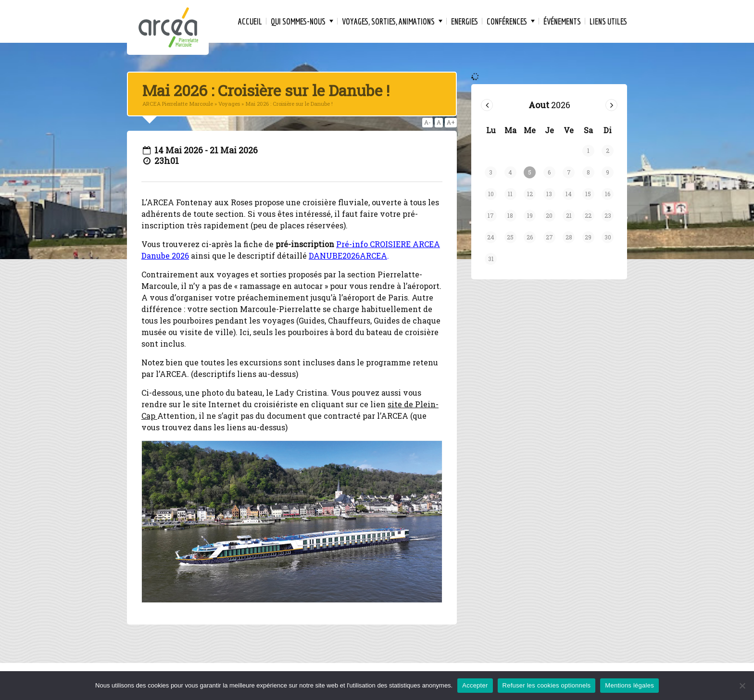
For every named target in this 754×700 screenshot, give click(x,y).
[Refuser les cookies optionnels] (742, 686)
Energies (465, 21)
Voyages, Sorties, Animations (388, 21)
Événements (562, 21)
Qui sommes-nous (298, 21)
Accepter (475, 685)
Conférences (507, 21)
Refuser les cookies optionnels (547, 685)
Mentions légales (629, 685)
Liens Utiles (608, 21)
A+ (451, 122)
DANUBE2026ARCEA (348, 256)
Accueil (250, 21)
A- (427, 122)
